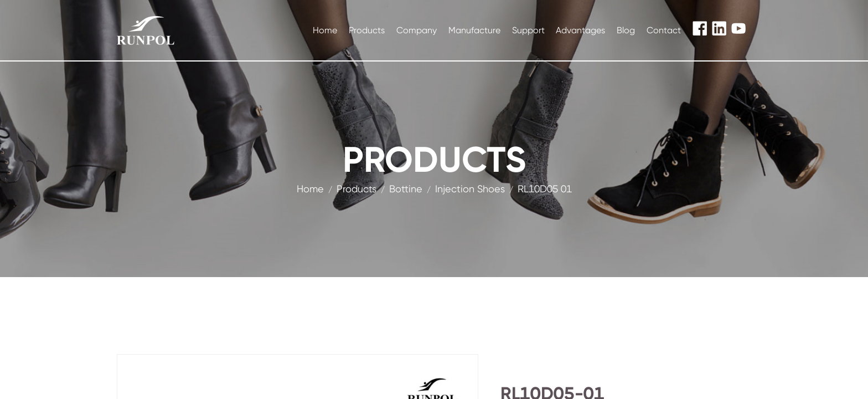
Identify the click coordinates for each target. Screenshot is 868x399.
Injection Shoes (470, 189)
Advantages (580, 30)
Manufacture (474, 30)
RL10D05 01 (545, 189)
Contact (664, 30)
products (356, 189)
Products (367, 30)
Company (417, 30)
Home (325, 30)
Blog (626, 30)
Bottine (406, 189)
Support (528, 30)
